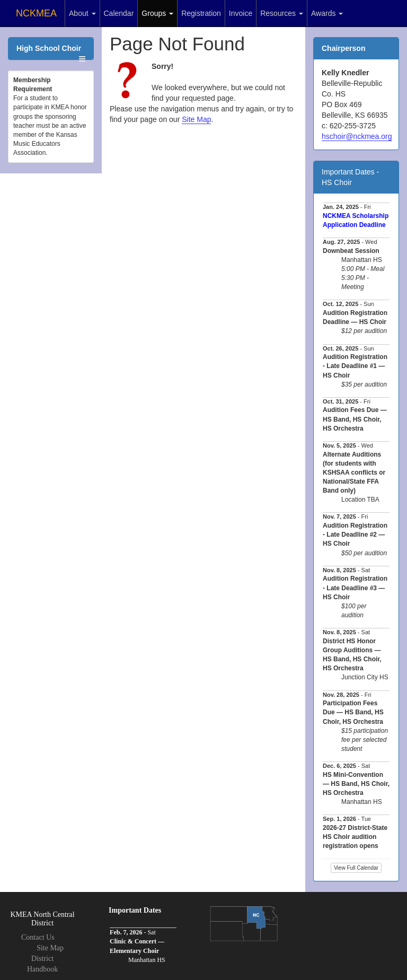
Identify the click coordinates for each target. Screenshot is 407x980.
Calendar (119, 13)
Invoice (241, 13)
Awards (327, 13)
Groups (157, 13)
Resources (282, 13)
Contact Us (38, 937)
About (82, 13)
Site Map (196, 119)
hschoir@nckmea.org (357, 136)
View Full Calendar (356, 868)
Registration (201, 13)
